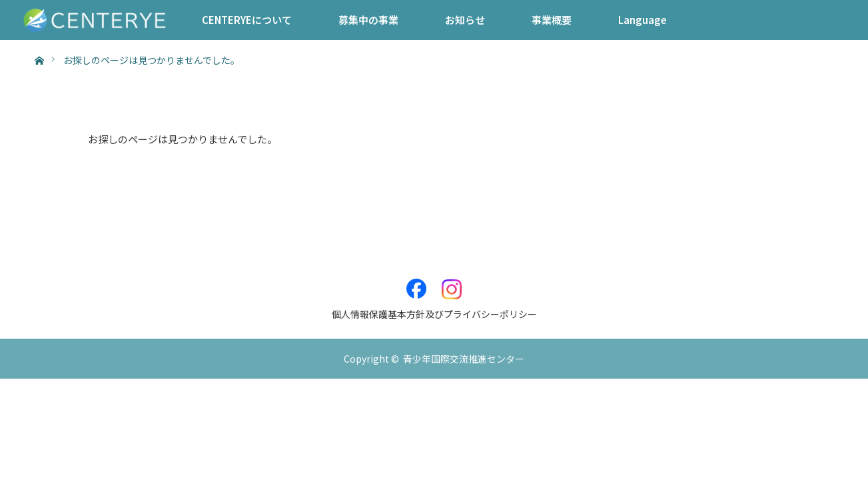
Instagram (452, 282)
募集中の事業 (368, 20)
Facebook (416, 282)
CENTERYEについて (247, 20)
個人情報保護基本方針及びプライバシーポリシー (434, 314)
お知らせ (465, 20)
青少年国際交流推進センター (464, 359)
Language (643, 20)
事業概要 (552, 20)
